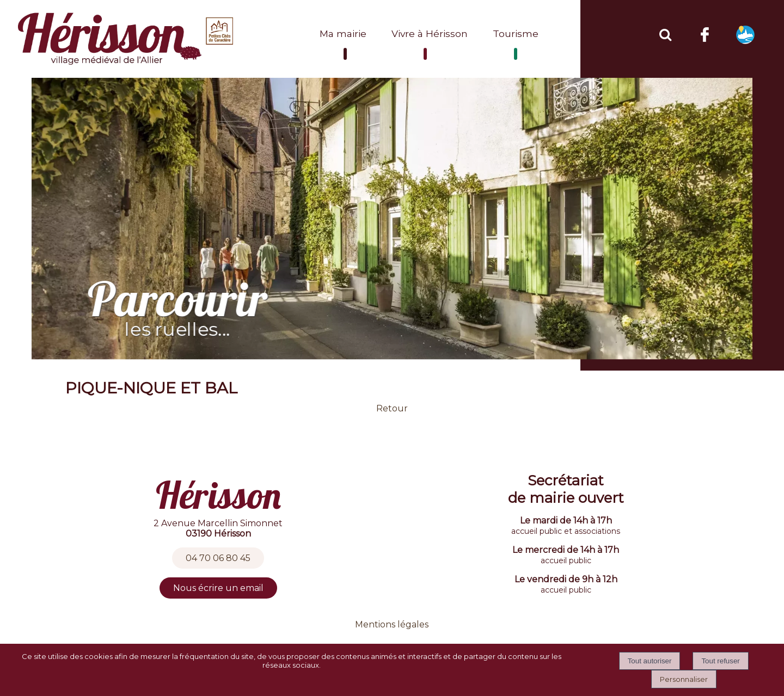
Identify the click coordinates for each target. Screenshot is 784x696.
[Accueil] (127, 39)
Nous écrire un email (218, 588)
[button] (665, 33)
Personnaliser (684, 679)
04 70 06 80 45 (218, 558)
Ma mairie (343, 33)
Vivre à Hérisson (430, 33)
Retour (392, 408)
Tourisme (516, 33)
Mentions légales (392, 624)
